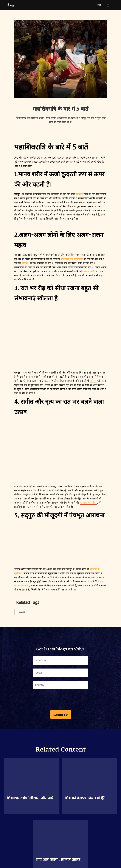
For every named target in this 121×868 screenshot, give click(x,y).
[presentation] (60, 700)
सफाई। (101, 581)
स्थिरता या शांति (89, 271)
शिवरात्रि (80, 194)
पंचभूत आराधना (22, 585)
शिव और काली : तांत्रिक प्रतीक (58, 860)
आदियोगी (22, 612)
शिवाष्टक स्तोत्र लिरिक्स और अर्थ (30, 798)
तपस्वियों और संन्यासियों (72, 259)
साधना (94, 381)
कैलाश (25, 263)
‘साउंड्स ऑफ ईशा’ (88, 503)
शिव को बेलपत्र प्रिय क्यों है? (85, 798)
